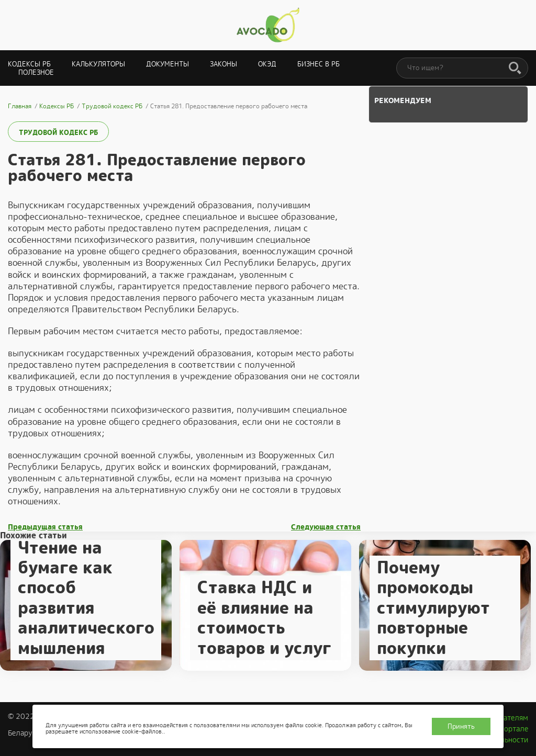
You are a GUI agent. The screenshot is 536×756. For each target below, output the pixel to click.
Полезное (36, 72)
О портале (510, 729)
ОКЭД (267, 64)
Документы (167, 64)
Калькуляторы (98, 64)
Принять (461, 726)
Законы (224, 64)
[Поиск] (515, 69)
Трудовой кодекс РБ (58, 133)
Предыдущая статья (45, 527)
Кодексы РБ (29, 64)
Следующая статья (326, 527)
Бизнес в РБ (319, 64)
